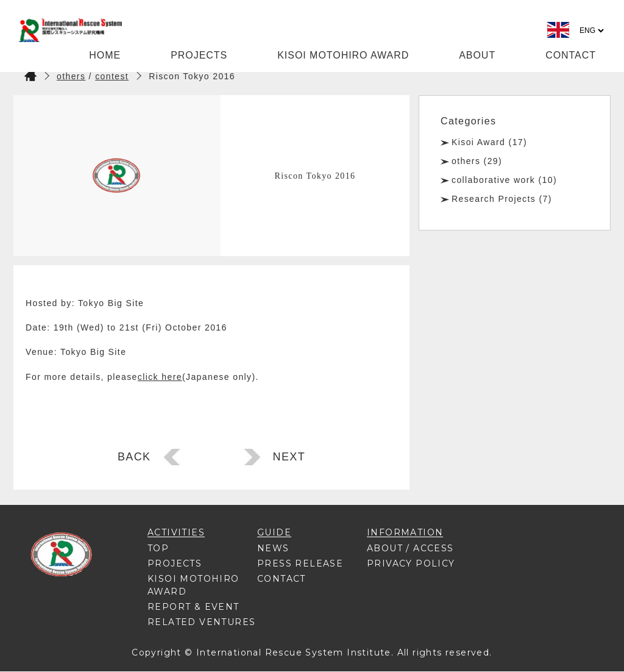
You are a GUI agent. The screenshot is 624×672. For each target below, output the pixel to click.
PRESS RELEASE (300, 563)
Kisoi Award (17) (489, 142)
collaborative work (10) (504, 180)
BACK (134, 457)
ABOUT (477, 55)
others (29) (477, 161)
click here (160, 377)
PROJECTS (199, 55)
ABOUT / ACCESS (410, 548)
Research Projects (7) (502, 199)
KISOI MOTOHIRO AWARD (343, 55)
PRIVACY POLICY (411, 563)
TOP (158, 548)
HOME (105, 55)
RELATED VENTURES (201, 622)
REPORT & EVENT (193, 607)
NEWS (273, 548)
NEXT (289, 457)
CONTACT (571, 55)
